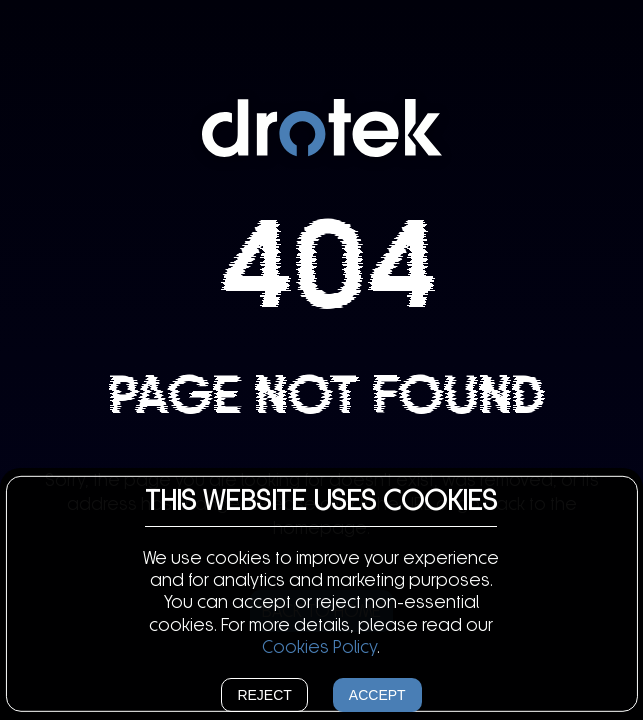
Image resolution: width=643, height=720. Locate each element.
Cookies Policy (319, 647)
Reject (264, 695)
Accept (377, 695)
